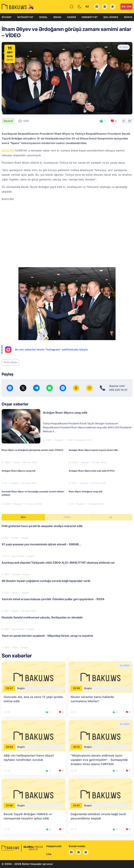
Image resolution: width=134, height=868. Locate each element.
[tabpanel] (67, 587)
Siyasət (7, 17)
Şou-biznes (111, 17)
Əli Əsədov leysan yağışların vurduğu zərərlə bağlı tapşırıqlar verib (46, 581)
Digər (15, 611)
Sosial (43, 17)
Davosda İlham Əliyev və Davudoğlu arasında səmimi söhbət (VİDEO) (33, 493)
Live (126, 7)
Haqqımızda (54, 846)
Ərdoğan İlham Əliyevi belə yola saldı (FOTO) (92, 471)
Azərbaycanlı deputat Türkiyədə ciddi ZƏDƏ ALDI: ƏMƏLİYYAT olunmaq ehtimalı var (58, 563)
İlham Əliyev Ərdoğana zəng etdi (85, 492)
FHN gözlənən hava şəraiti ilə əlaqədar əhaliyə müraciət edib (42, 526)
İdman (57, 17)
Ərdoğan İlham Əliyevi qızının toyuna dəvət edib (93, 450)
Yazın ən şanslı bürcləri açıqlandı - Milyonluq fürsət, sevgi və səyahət (47, 636)
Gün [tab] (23, 517)
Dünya (128, 17)
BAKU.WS (8, 151)
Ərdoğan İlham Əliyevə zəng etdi (18, 471)
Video (17, 462)
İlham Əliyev (10, 362)
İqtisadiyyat (25, 17)
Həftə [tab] (67, 517)
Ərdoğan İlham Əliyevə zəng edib (65, 413)
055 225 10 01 (118, 390)
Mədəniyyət (90, 17)
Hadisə (71, 17)
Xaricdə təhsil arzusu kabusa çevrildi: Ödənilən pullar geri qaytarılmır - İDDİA (53, 599)
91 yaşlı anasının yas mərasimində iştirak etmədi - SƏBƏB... (41, 544)
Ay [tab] (111, 517)
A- (124, 121)
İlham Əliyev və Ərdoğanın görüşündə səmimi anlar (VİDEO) (32, 450)
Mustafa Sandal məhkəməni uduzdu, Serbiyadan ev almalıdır (42, 617)
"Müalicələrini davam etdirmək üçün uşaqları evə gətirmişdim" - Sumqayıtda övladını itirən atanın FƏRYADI (99, 760)
